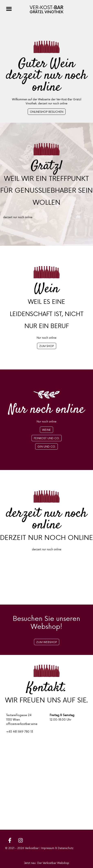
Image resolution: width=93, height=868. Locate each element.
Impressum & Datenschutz (57, 848)
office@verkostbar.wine (22, 724)
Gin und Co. (46, 446)
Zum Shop (47, 346)
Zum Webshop (47, 642)
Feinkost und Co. (47, 438)
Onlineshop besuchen (47, 112)
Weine (46, 430)
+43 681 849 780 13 (20, 731)
